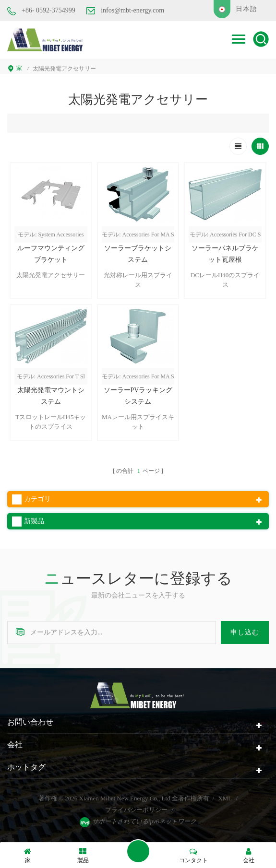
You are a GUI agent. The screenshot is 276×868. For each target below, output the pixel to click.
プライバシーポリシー (136, 810)
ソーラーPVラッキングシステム (138, 396)
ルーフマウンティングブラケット (51, 254)
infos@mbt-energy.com (125, 11)
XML (225, 798)
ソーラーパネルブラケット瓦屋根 (225, 254)
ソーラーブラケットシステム (138, 254)
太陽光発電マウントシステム (51, 396)
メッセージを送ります (138, 851)
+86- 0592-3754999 (41, 11)
